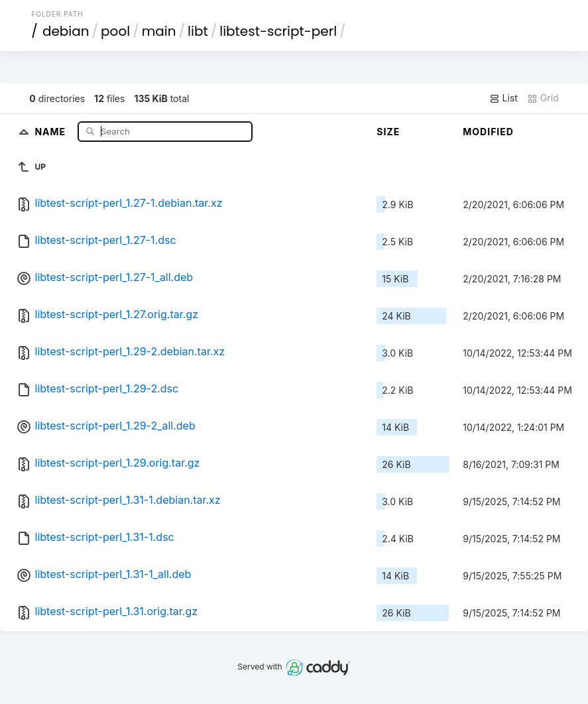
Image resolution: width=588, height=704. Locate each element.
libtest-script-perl (278, 31)
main (159, 31)
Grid (543, 98)
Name (51, 131)
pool (115, 31)
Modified (488, 132)
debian (66, 31)
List (503, 98)
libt (198, 31)
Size (388, 132)
